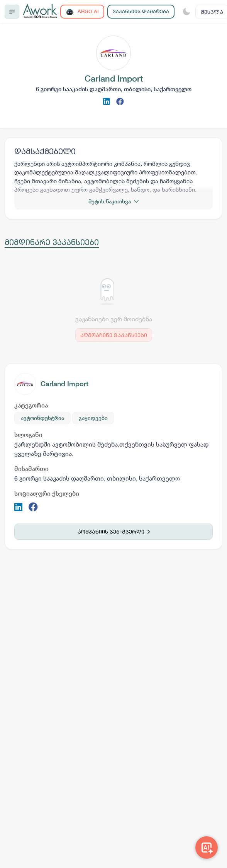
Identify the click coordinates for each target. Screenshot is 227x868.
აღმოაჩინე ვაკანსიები (114, 335)
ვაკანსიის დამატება (141, 11)
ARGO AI (82, 12)
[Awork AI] (207, 848)
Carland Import (64, 384)
